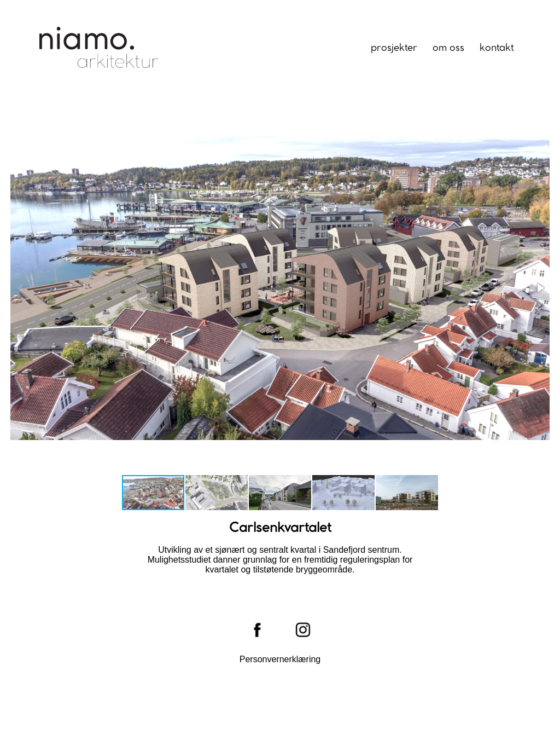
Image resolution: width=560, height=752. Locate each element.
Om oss (448, 48)
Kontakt (497, 48)
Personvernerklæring (280, 659)
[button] (540, 288)
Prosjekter (394, 48)
